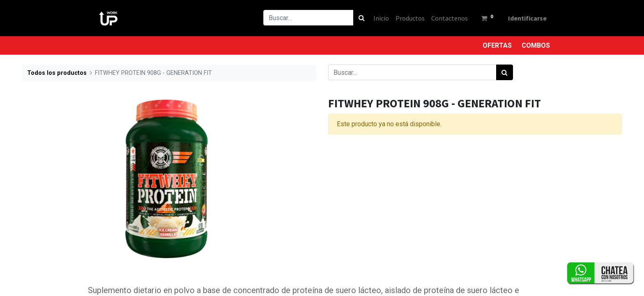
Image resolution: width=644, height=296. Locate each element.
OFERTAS (497, 45)
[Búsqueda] (362, 18)
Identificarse (527, 18)
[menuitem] (381, 18)
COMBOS (536, 45)
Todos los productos (57, 73)
